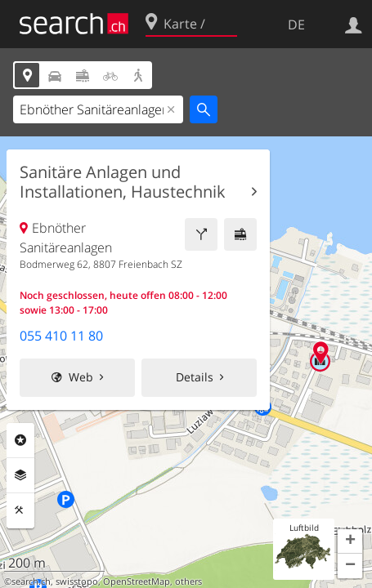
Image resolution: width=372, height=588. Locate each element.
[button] (350, 541)
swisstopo (77, 581)
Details (195, 377)
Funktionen (20, 510)
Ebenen (20, 475)
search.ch (31, 581)
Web (81, 377)
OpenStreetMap (137, 581)
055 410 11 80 (61, 336)
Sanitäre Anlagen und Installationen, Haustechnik (123, 182)
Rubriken (20, 440)
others (188, 581)
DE (296, 24)
